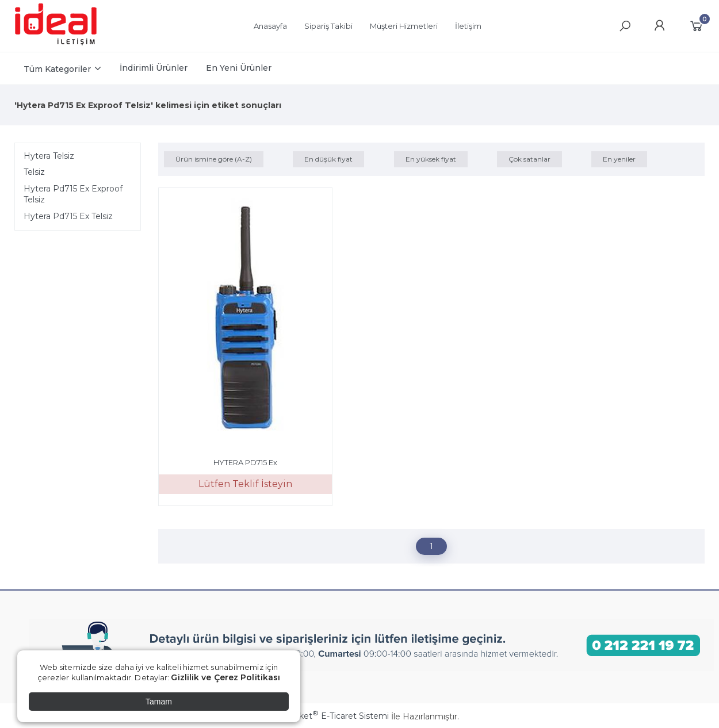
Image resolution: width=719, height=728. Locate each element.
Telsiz (34, 172)
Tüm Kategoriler (57, 69)
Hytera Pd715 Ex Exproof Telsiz (73, 194)
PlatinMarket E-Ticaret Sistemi (325, 716)
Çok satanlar (529, 159)
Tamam (159, 702)
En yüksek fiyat (431, 159)
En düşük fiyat (328, 159)
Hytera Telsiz (49, 156)
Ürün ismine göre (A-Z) (214, 159)
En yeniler (619, 159)
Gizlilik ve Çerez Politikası (225, 677)
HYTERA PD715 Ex (245, 462)
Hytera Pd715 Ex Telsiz (68, 216)
